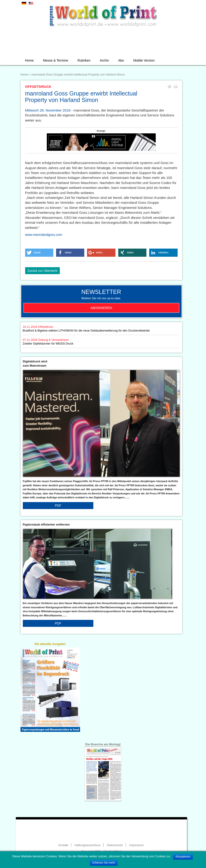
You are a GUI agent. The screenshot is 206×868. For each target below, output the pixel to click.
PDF (58, 506)
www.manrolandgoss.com (44, 235)
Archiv (104, 60)
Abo (121, 60)
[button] (39, 253)
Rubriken (84, 60)
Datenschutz (115, 845)
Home (29, 60)
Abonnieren (101, 308)
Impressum (136, 845)
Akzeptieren (183, 857)
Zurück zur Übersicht (42, 271)
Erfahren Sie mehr (104, 863)
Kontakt (63, 845)
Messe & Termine (56, 60)
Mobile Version (144, 60)
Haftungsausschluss (88, 845)
